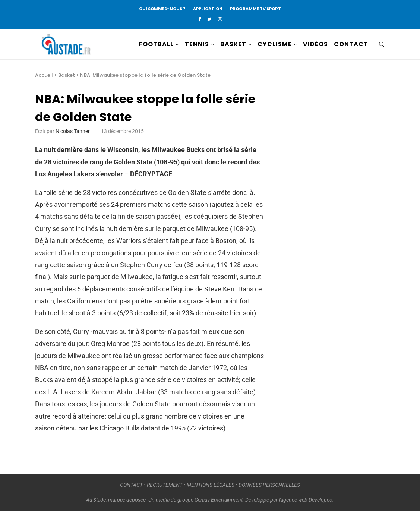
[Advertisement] (339, 202)
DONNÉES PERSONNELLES (269, 485)
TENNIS (197, 44)
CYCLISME (275, 44)
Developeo (320, 500)
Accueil (44, 75)
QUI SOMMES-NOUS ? (162, 9)
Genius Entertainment (219, 500)
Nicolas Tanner (73, 131)
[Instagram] (220, 19)
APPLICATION (208, 9)
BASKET (233, 44)
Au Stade (96, 500)
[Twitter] (209, 19)
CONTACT (351, 44)
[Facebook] (200, 19)
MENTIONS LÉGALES (211, 485)
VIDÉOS (315, 44)
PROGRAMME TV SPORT (255, 9)
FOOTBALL (156, 44)
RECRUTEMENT (165, 485)
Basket (67, 75)
